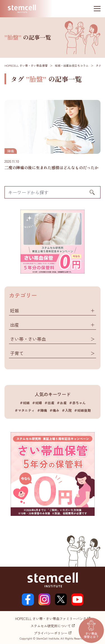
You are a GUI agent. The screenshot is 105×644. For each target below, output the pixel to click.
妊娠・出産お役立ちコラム (72, 65)
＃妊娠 (25, 403)
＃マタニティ (25, 410)
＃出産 (49, 403)
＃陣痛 (42, 410)
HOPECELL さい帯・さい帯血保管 (26, 65)
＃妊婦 (37, 403)
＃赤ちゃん (77, 403)
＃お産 (62, 403)
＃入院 (67, 410)
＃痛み (54, 410)
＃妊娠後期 (82, 410)
